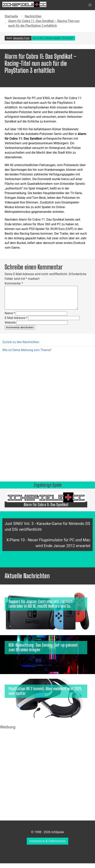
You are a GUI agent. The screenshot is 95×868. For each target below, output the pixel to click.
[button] (90, 5)
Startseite (11, 16)
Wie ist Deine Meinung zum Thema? (27, 350)
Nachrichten (33, 16)
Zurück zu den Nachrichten (21, 342)
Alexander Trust (21, 38)
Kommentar (14, 283)
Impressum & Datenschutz (47, 841)
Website (10, 323)
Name (10, 313)
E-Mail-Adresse (16, 318)
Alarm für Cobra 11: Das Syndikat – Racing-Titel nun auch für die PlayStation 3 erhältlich (44, 23)
